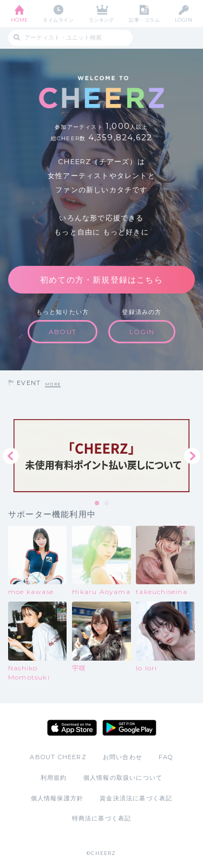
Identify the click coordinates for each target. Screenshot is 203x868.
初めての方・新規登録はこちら (101, 280)
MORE (53, 384)
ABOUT (63, 332)
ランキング (101, 20)
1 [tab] (97, 504)
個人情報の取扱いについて (123, 778)
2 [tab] (107, 504)
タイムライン (58, 20)
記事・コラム (144, 20)
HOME (19, 20)
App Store (72, 728)
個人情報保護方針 (57, 798)
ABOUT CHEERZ (58, 757)
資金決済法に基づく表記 (136, 798)
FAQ (166, 757)
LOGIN (184, 20)
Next (192, 456)
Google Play (129, 728)
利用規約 (54, 778)
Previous (11, 456)
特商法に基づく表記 (102, 818)
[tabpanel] (101, 456)
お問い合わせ (123, 757)
